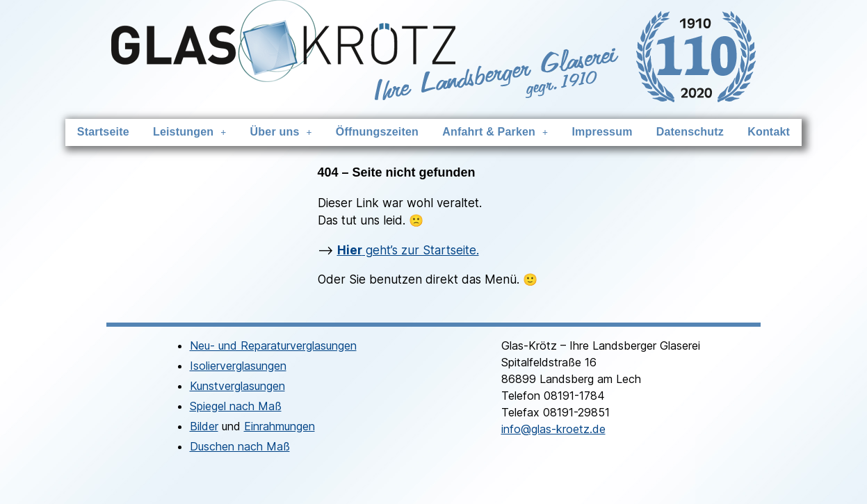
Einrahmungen (279, 425)
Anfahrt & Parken (494, 132)
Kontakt (759, 132)
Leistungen (197, 132)
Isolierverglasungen (238, 365)
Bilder (204, 425)
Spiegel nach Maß (236, 405)
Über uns (285, 132)
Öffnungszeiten (379, 132)
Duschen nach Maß (240, 446)
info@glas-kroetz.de (553, 428)
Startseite (113, 132)
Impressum (598, 132)
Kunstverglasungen (237, 385)
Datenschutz (682, 132)
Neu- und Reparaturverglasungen (273, 345)
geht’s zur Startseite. (408, 250)
